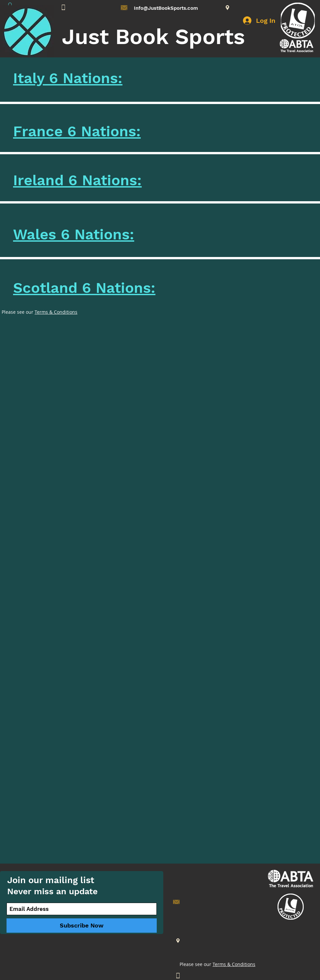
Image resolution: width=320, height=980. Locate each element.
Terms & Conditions (56, 312)
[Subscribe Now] (82, 926)
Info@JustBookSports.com (166, 8)
